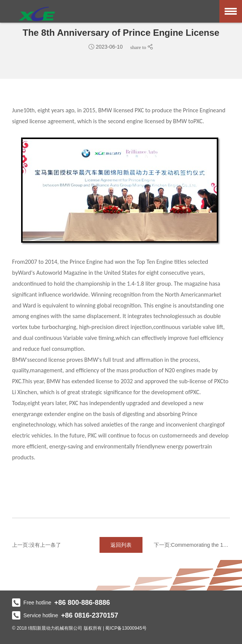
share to (139, 47)
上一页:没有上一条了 (37, 545)
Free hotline (61, 603)
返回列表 (121, 545)
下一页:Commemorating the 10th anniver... (192, 545)
